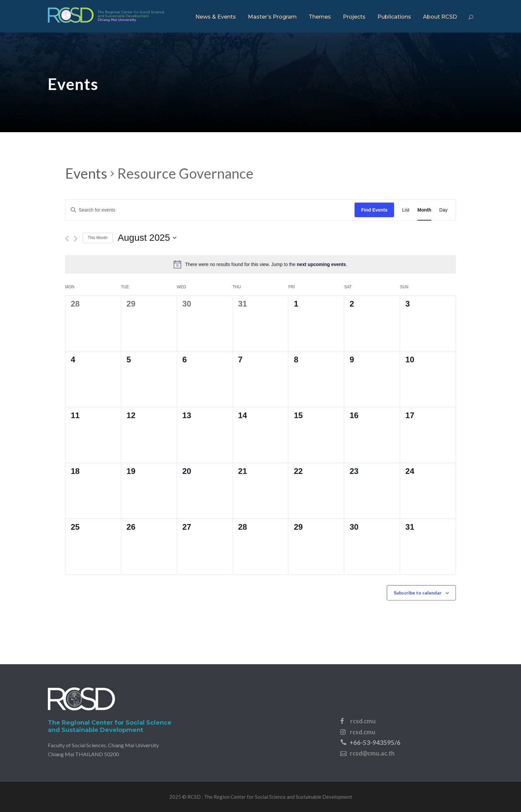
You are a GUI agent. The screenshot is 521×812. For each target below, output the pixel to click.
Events (86, 173)
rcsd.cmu (363, 721)
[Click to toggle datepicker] (147, 238)
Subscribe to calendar (418, 593)
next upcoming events (321, 264)
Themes (320, 17)
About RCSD (440, 17)
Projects (354, 17)
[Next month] (76, 239)
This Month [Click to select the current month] (98, 238)
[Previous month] (67, 239)
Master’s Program (272, 17)
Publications (394, 17)
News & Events (216, 17)
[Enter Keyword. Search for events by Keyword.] (210, 210)
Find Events (374, 210)
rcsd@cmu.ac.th (372, 753)
